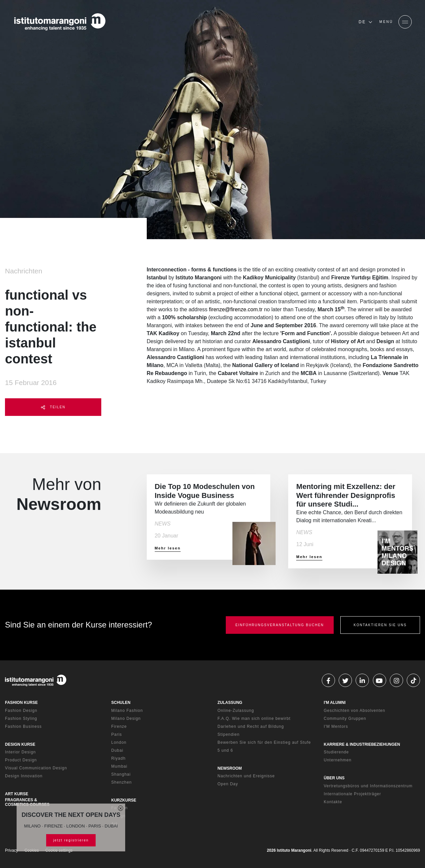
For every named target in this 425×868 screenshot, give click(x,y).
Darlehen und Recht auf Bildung (251, 726)
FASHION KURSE (21, 703)
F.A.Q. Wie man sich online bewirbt (254, 719)
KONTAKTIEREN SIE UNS (380, 625)
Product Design (21, 760)
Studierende (336, 752)
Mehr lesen (168, 548)
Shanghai (121, 774)
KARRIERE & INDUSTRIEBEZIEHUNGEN (362, 744)
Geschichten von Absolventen (354, 711)
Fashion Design (21, 711)
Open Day (228, 784)
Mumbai (119, 766)
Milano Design (126, 719)
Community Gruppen (345, 719)
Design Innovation (24, 776)
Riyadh (118, 758)
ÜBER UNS (334, 778)
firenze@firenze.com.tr (236, 309)
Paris (117, 734)
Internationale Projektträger (352, 794)
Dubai (117, 750)
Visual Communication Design (36, 768)
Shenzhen (122, 782)
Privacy (11, 850)
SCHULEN (121, 703)
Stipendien (229, 734)
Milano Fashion (127, 711)
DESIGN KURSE (20, 744)
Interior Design (20, 752)
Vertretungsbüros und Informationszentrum (368, 786)
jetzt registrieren (71, 840)
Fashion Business (23, 726)
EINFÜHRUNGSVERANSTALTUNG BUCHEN (280, 625)
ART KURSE (17, 794)
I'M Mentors (336, 726)
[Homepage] (60, 22)
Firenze (119, 726)
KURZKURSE (124, 800)
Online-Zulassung (236, 711)
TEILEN (53, 407)
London (119, 742)
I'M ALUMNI (335, 703)
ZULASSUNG (230, 703)
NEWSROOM (230, 768)
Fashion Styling (21, 719)
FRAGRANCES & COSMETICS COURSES (27, 802)
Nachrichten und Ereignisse (246, 776)
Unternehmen (338, 760)
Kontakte (333, 802)
